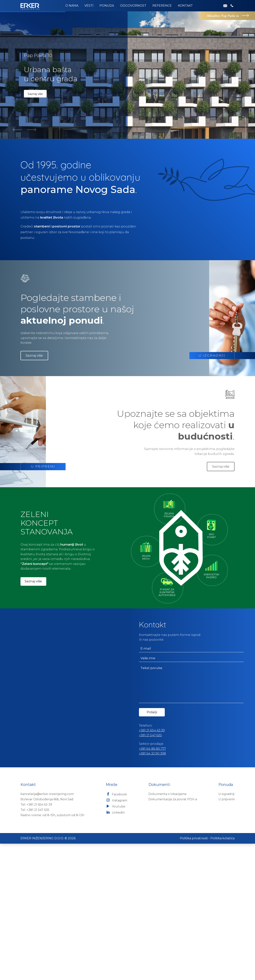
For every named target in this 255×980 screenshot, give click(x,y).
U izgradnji (226, 930)
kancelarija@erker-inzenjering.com (47, 930)
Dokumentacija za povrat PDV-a (173, 936)
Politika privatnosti (194, 975)
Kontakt (185, 6)
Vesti (89, 6)
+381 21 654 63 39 (152, 867)
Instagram (117, 936)
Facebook (116, 930)
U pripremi (226, 936)
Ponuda (107, 6)
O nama (72, 6)
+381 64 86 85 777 (152, 885)
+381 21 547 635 (150, 871)
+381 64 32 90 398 (152, 890)
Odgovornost (133, 6)
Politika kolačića (222, 975)
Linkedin (115, 949)
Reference (162, 6)
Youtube (116, 943)
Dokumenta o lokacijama (167, 930)
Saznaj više (35, 230)
